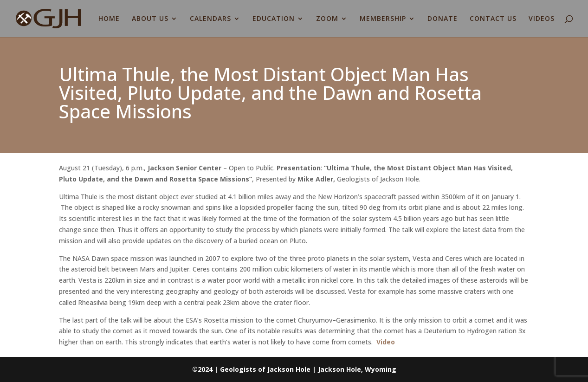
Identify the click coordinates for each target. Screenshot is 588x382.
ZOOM (327, 19)
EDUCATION (274, 19)
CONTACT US (493, 19)
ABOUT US (150, 19)
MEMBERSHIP (383, 19)
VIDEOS (542, 19)
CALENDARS (210, 19)
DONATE (443, 19)
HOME (109, 19)
